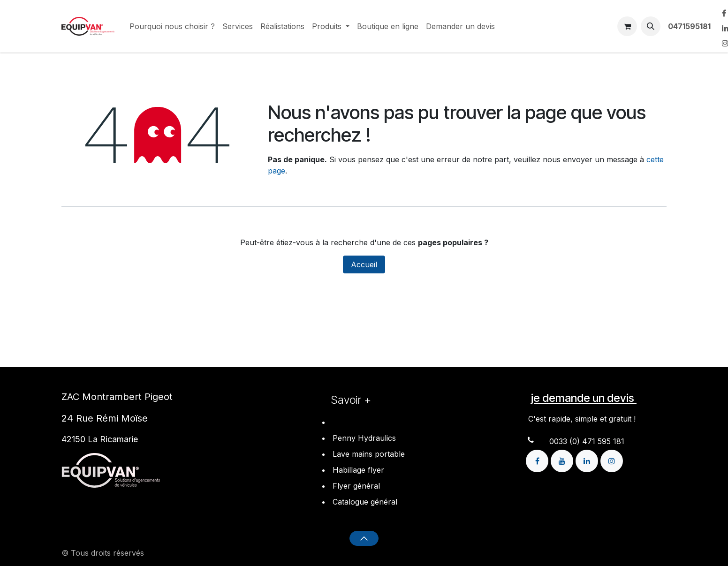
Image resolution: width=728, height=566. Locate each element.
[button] (651, 26)
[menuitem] (172, 26)
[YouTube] (563, 460)
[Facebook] (538, 460)
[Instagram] (612, 460)
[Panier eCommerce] (627, 26)
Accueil (364, 264)
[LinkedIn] (588, 460)
